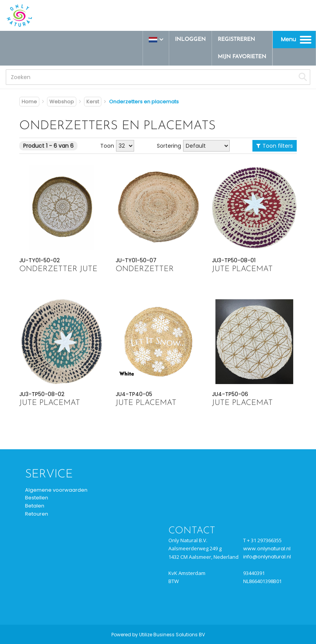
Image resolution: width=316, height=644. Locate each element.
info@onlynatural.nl (267, 557)
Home (29, 102)
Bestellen (37, 498)
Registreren (236, 40)
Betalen (35, 506)
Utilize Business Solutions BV (172, 635)
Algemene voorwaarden (56, 490)
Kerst (93, 102)
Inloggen (190, 40)
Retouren (37, 514)
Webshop (62, 102)
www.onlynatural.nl (267, 549)
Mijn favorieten (242, 57)
